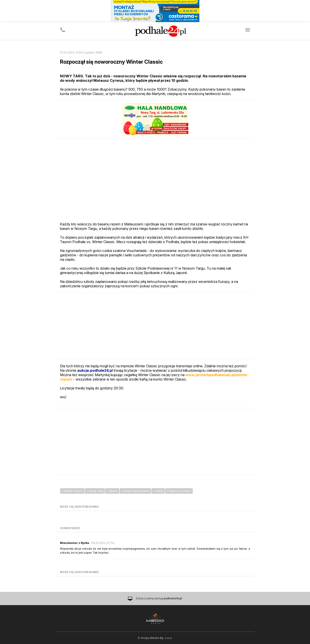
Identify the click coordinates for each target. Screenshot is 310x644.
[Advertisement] (155, 326)
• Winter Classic (72, 491)
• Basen (112, 491)
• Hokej (158, 491)
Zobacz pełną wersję (159, 598)
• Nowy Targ (95, 491)
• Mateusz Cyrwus (179, 491)
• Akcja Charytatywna (135, 491)
